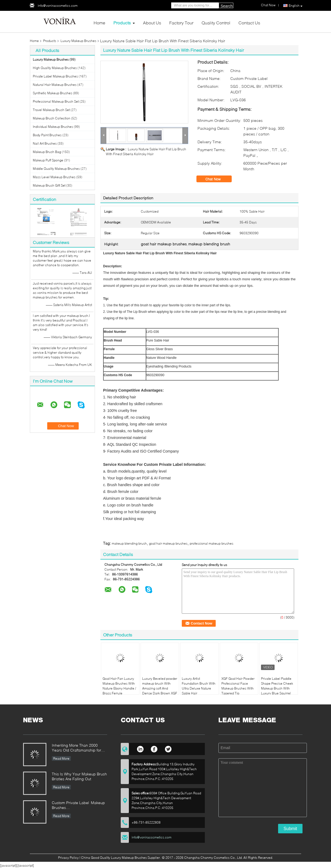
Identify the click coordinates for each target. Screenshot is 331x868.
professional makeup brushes (211, 543)
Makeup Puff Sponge (48, 160)
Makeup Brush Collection (52, 118)
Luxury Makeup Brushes (78, 41)
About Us (152, 23)
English (296, 6)
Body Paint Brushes (47, 135)
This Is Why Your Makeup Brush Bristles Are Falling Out (79, 776)
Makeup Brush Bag (47, 152)
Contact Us (249, 23)
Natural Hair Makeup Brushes (55, 85)
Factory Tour (181, 23)
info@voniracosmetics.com (58, 6)
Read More (61, 758)
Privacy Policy (68, 858)
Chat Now (217, 179)
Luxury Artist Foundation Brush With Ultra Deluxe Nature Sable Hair (199, 686)
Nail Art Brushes (45, 143)
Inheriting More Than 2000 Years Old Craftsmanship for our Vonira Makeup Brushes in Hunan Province (78, 748)
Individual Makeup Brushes (53, 127)
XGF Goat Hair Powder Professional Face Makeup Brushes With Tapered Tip (238, 686)
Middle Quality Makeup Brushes (56, 169)
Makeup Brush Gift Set (49, 185)
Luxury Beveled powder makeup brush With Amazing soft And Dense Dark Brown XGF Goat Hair (160, 688)
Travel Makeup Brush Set (51, 110)
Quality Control (216, 23)
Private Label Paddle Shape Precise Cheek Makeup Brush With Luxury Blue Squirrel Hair (277, 688)
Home (99, 23)
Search (227, 6)
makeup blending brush (129, 543)
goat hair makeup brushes (168, 543)
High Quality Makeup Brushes (55, 68)
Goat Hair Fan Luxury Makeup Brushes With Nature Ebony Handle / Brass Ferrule (119, 686)
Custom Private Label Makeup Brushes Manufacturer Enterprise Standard (78, 806)
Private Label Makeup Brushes (55, 76)
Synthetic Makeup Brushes (52, 93)
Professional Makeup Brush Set (56, 101)
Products (122, 23)
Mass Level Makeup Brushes (54, 177)
